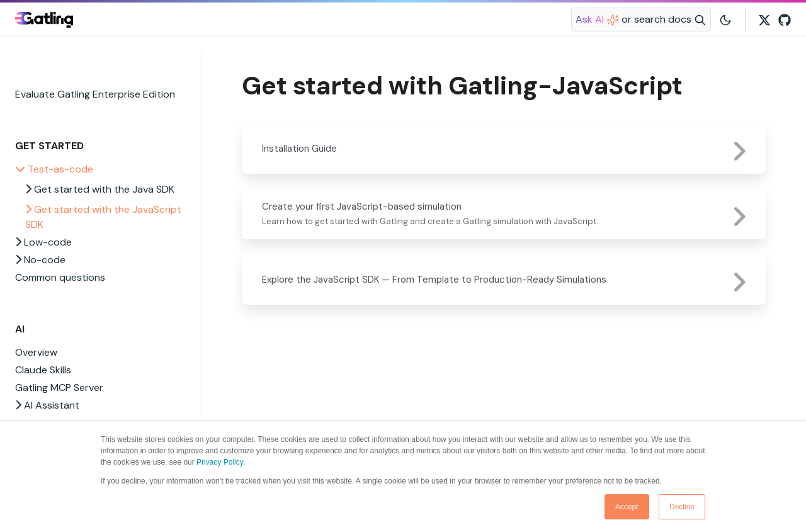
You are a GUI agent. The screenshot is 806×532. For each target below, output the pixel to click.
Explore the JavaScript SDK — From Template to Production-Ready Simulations (434, 280)
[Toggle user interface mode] (725, 20)
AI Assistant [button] (47, 405)
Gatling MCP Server (59, 388)
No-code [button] (40, 260)
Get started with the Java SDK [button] (100, 189)
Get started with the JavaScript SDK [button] (103, 217)
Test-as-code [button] (54, 169)
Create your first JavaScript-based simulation (362, 207)
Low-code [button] (43, 242)
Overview (36, 352)
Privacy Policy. (221, 462)
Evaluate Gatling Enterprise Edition (95, 94)
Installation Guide (299, 149)
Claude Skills (43, 370)
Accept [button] (627, 507)
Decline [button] (682, 507)
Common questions (60, 277)
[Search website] (641, 20)
